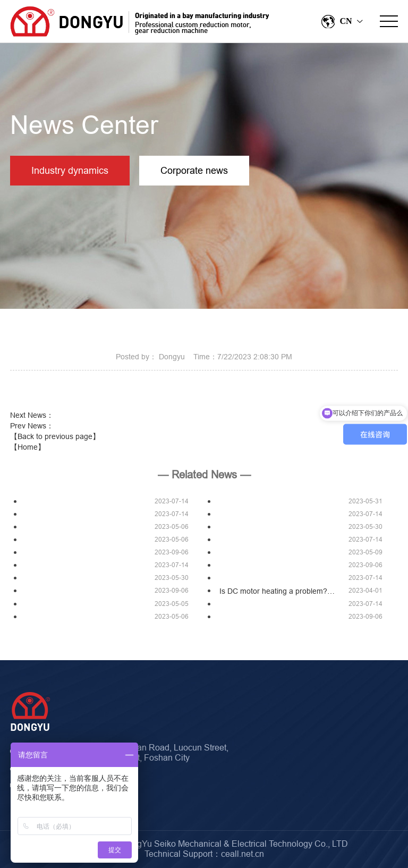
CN (341, 22)
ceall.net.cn (243, 854)
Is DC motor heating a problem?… (277, 591)
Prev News (32, 426)
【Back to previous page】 (55, 436)
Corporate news (194, 170)
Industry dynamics (70, 170)
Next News (32, 415)
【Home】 (28, 447)
